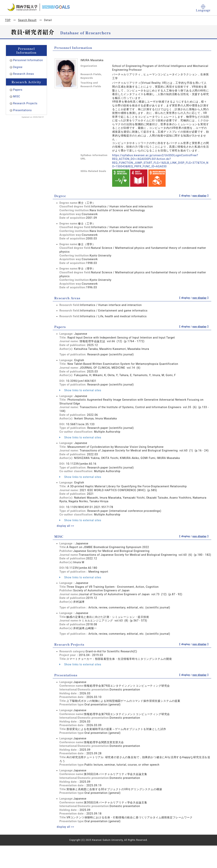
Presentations (22, 110)
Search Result (27, 20)
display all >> (66, 526)
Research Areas (23, 74)
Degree (18, 67)
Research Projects (25, 103)
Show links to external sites (80, 390)
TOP (8, 20)
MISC (17, 96)
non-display (199, 196)
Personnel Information (28, 60)
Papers (18, 90)
